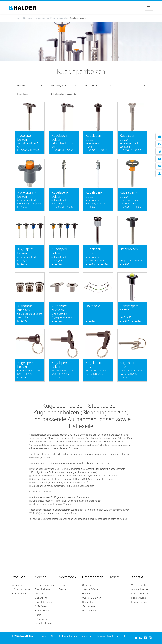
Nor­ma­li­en (28, 18)
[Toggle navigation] (149, 8)
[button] (30, 85)
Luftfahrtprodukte (21, 589)
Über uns (87, 585)
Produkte (18, 577)
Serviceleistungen (44, 585)
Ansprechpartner (140, 589)
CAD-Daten (41, 606)
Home (18, 18)
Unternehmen (93, 577)
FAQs (44, 636)
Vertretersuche (139, 585)
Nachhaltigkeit (90, 602)
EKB (125, 636)
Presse (62, 589)
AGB (53, 636)
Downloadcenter (44, 623)
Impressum (87, 636)
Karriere (114, 577)
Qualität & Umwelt (92, 598)
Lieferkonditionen (68, 636)
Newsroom (67, 577)
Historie (86, 594)
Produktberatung (44, 602)
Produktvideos (43, 589)
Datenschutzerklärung (108, 636)
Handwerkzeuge (20, 594)
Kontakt (137, 577)
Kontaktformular (140, 594)
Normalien (17, 585)
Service (41, 577)
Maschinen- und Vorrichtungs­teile (51, 18)
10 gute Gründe (90, 589)
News (62, 585)
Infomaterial (41, 619)
